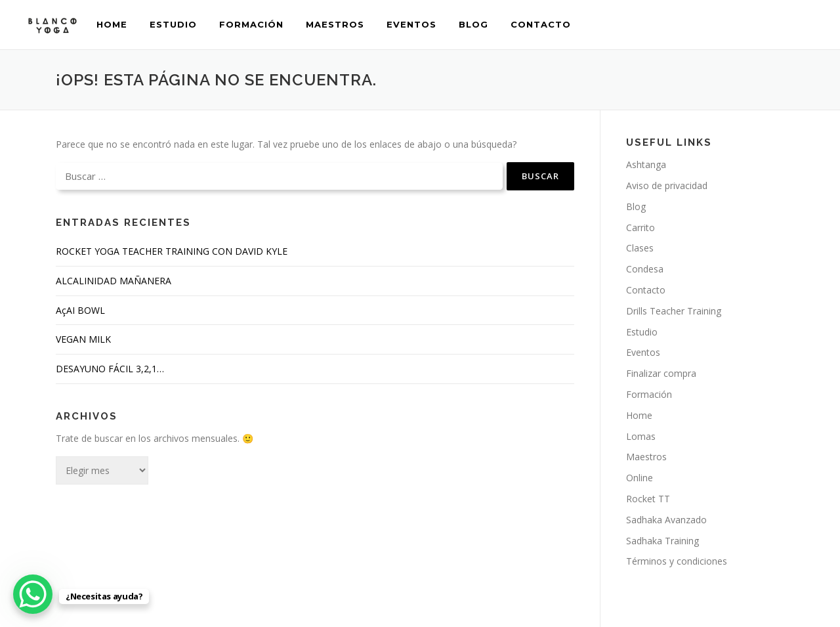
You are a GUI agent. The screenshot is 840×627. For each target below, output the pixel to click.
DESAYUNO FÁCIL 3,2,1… (110, 369)
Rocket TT (648, 499)
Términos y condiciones (677, 561)
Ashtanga (646, 164)
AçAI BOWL (80, 310)
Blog (473, 24)
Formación (251, 24)
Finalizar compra (661, 373)
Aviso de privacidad (667, 185)
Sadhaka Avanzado (666, 520)
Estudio (173, 24)
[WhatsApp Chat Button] (33, 594)
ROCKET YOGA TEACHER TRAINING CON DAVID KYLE (172, 251)
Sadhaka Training (662, 541)
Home (112, 24)
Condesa (645, 269)
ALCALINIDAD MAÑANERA (114, 281)
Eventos (411, 24)
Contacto (541, 24)
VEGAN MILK (83, 339)
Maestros (335, 24)
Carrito (640, 227)
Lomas (641, 436)
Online (640, 478)
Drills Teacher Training (674, 311)
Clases (640, 248)
